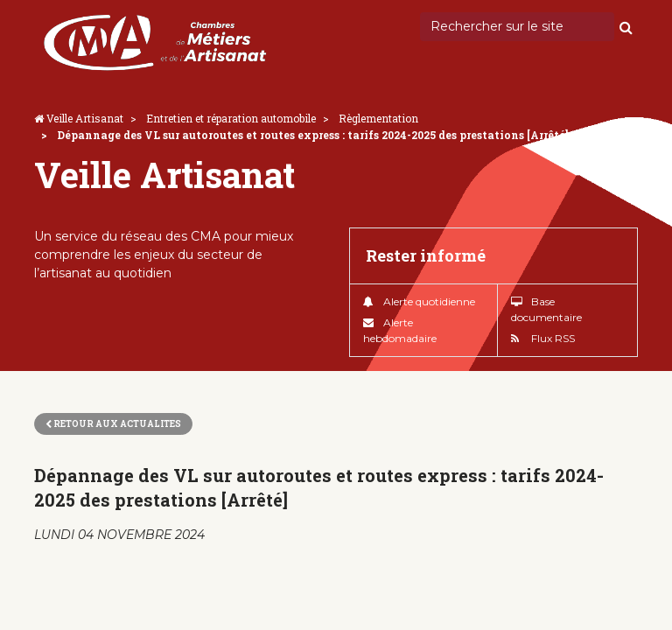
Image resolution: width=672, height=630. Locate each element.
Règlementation (378, 118)
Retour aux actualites (113, 424)
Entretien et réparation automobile (231, 118)
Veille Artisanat (85, 118)
